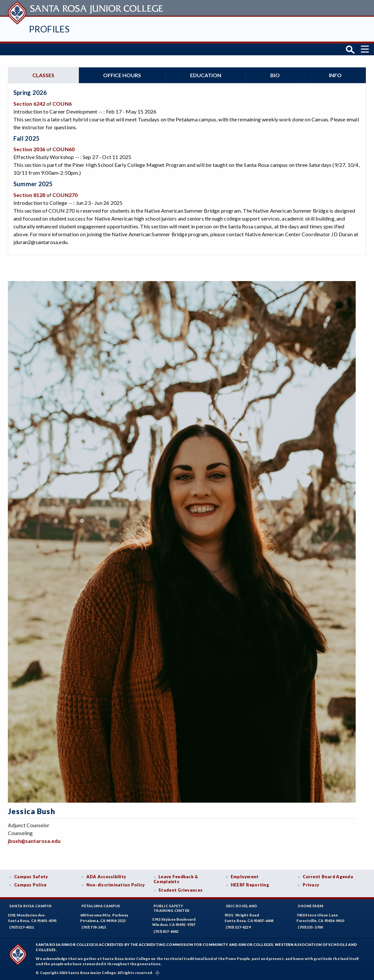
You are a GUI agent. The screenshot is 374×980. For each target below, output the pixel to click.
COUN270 (65, 195)
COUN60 (63, 149)
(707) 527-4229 (238, 927)
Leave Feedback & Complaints (176, 879)
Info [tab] (335, 75)
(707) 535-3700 (310, 927)
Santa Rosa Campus (31, 906)
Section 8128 (29, 195)
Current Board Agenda (328, 877)
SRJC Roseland (242, 906)
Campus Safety (31, 877)
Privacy (311, 885)
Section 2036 (29, 149)
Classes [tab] (43, 75)
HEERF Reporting (250, 885)
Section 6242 (29, 104)
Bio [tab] (275, 75)
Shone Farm (311, 906)
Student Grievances (180, 890)
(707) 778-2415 (94, 927)
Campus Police (30, 885)
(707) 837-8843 (166, 931)
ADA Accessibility (106, 877)
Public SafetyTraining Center (171, 908)
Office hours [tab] (122, 75)
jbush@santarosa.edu (34, 841)
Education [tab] (206, 75)
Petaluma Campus (101, 906)
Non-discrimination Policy (116, 885)
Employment (245, 877)
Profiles (49, 29)
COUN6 (62, 104)
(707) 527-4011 (22, 927)
